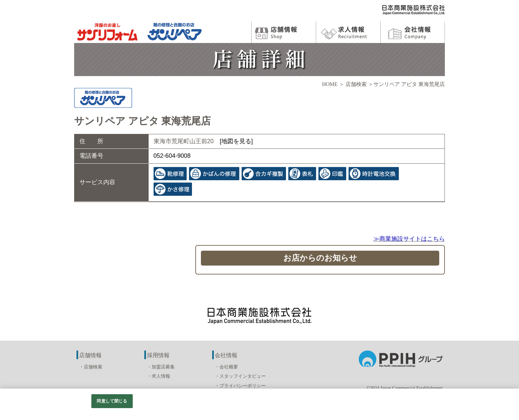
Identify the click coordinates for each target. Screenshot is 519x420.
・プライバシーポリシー (240, 386)
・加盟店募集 (161, 367)
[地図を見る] (236, 141)
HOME (330, 84)
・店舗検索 (91, 367)
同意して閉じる (112, 401)
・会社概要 (226, 367)
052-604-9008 (172, 156)
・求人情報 (159, 376)
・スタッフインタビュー (240, 376)
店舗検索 (356, 84)
